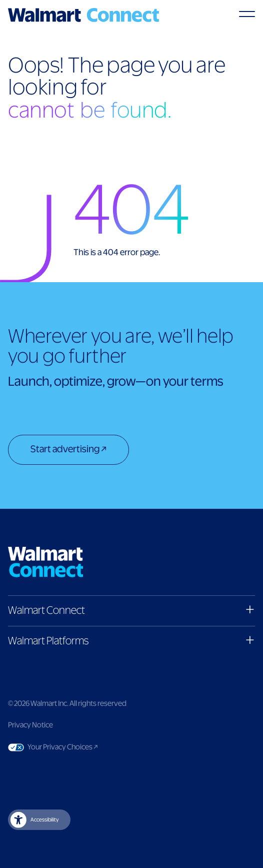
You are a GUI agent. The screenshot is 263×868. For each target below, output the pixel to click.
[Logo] (83, 15)
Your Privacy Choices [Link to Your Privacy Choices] (81, 747)
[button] (131, 611)
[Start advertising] (68, 451)
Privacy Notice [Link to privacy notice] (30, 725)
